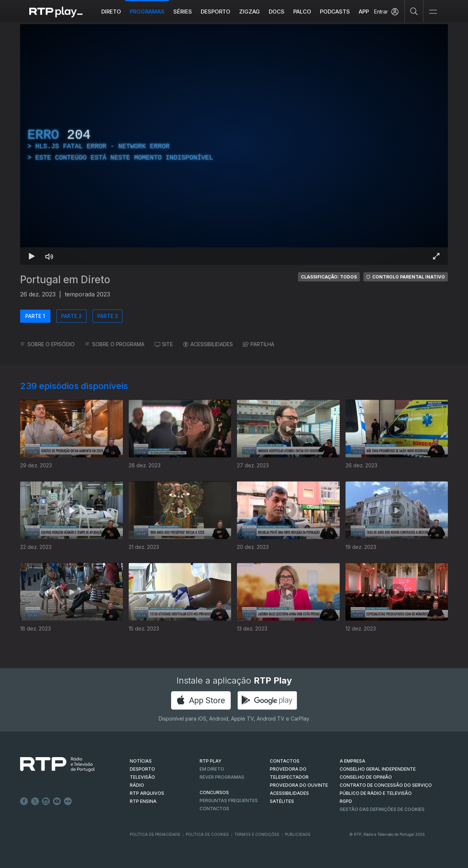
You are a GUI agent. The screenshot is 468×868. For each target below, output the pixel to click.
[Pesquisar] (414, 11)
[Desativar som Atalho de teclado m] (49, 256)
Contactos (214, 809)
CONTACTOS (285, 761)
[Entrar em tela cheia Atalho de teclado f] (436, 256)
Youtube (57, 801)
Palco (302, 12)
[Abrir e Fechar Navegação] (433, 12)
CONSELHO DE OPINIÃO (366, 777)
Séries (183, 12)
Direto (111, 12)
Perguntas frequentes (229, 800)
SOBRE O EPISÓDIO (47, 344)
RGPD (346, 801)
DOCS (277, 12)
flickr (68, 801)
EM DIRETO (212, 769)
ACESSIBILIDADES (208, 344)
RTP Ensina (143, 801)
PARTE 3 (108, 316)
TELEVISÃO (142, 777)
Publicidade (298, 834)
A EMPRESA (352, 761)
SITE (164, 344)
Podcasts (335, 12)
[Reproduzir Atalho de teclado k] (32, 256)
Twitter (35, 801)
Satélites (282, 801)
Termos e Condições (257, 834)
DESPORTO (142, 769)
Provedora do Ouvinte (299, 785)
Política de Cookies (207, 834)
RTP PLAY (211, 761)
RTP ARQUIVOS (147, 793)
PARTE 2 (71, 316)
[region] (234, 145)
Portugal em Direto (65, 280)
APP (364, 12)
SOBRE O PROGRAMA (115, 344)
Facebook (24, 801)
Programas (147, 12)
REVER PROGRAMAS (222, 777)
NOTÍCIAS (141, 761)
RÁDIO (137, 785)
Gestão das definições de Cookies (382, 809)
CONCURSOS (214, 792)
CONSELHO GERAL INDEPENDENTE (378, 769)
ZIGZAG (250, 12)
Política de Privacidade (155, 834)
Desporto (216, 12)
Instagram (46, 801)
